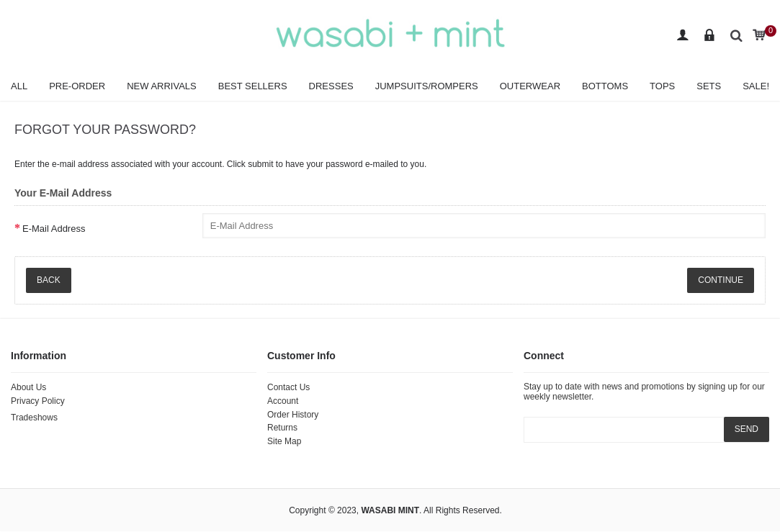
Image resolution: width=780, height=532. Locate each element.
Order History (293, 415)
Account (283, 401)
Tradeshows (34, 418)
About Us (28, 387)
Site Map (284, 441)
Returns (282, 428)
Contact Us (288, 387)
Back (49, 280)
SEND (747, 429)
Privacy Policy (38, 401)
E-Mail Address (54, 229)
